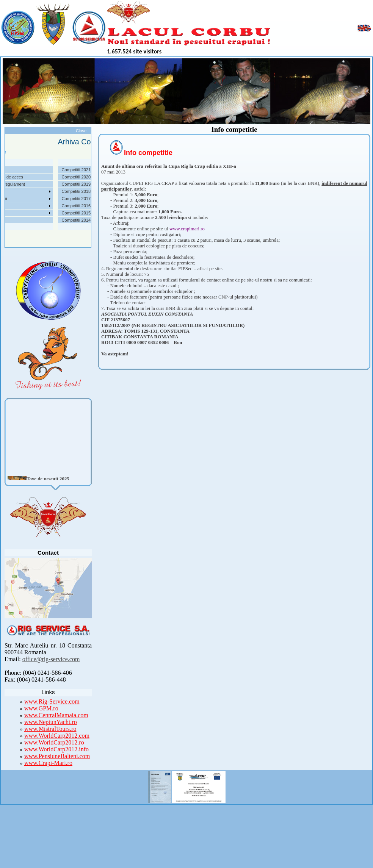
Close (81, 131)
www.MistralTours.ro (50, 729)
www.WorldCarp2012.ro (54, 742)
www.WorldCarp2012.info (56, 749)
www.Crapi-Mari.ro (48, 763)
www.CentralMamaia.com (56, 715)
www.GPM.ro (41, 708)
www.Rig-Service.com (52, 701)
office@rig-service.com (51, 659)
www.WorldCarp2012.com (57, 736)
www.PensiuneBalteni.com (57, 756)
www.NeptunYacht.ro (51, 722)
